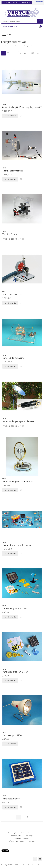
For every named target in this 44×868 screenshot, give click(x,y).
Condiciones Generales (22, 838)
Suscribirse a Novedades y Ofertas (17, 2)
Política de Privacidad (28, 833)
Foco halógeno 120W (12, 735)
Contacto (32, 841)
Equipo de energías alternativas (17, 545)
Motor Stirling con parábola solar (18, 421)
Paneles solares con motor (15, 672)
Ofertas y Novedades (16, 841)
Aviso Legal (12, 833)
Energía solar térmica (13, 171)
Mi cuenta (39, 2)
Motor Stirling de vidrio (13, 358)
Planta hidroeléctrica (12, 294)
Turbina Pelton (9, 234)
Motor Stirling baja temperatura (18, 482)
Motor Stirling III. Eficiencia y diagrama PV (22, 107)
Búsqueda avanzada (10, 26)
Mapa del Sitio (16, 836)
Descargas (30, 836)
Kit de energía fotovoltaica (15, 608)
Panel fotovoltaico (11, 799)
